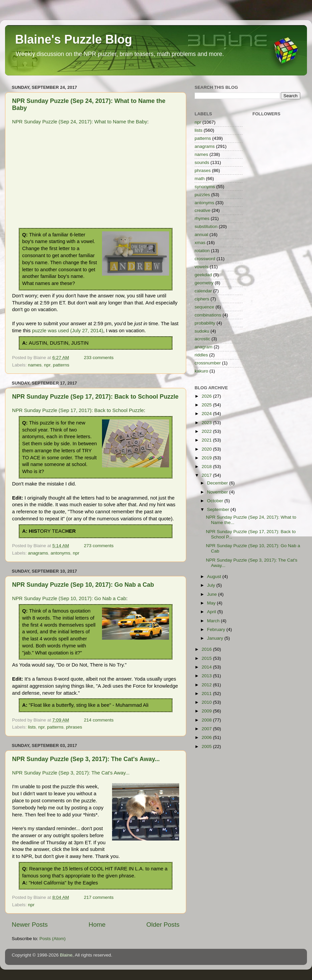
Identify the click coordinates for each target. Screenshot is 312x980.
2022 (207, 431)
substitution (206, 226)
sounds (202, 162)
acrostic (202, 339)
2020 (207, 449)
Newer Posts (30, 925)
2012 (207, 685)
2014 (207, 667)
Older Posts (163, 925)
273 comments (99, 546)
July (212, 585)
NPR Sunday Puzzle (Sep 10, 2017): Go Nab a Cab (83, 585)
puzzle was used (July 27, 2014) (67, 331)
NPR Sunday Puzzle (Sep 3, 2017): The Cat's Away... (86, 759)
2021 (207, 440)
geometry (204, 283)
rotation (202, 251)
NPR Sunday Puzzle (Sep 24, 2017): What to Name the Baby (80, 122)
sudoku (202, 331)
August (215, 577)
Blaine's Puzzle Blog (74, 39)
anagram (203, 347)
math (200, 179)
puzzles (202, 195)
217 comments (99, 897)
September (219, 509)
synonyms (205, 187)
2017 (207, 475)
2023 (207, 423)
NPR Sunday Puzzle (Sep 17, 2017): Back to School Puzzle (95, 397)
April (212, 612)
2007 (207, 729)
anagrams (38, 553)
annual (201, 235)
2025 (207, 405)
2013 (207, 676)
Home (97, 925)
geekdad (203, 275)
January (216, 638)
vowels (201, 267)
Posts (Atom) (53, 939)
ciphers (202, 299)
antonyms (61, 553)
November (218, 492)
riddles (201, 355)
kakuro (201, 371)
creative (202, 210)
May (212, 603)
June (213, 594)
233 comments (99, 358)
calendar (203, 291)
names (35, 365)
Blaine (66, 955)
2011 (207, 694)
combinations (208, 315)
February (217, 629)
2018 (207, 467)
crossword (205, 259)
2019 (207, 458)
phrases (74, 727)
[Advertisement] (96, 178)
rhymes (202, 218)
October (216, 501)
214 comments (99, 720)
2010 (207, 702)
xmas (200, 243)
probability (205, 323)
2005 (207, 746)
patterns (61, 365)
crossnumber (208, 363)
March (214, 621)
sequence (204, 307)
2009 (207, 711)
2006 (207, 737)
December (218, 483)
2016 (207, 649)
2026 (207, 396)
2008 (207, 720)
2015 (207, 658)
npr (47, 365)
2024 (207, 414)
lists (32, 727)
